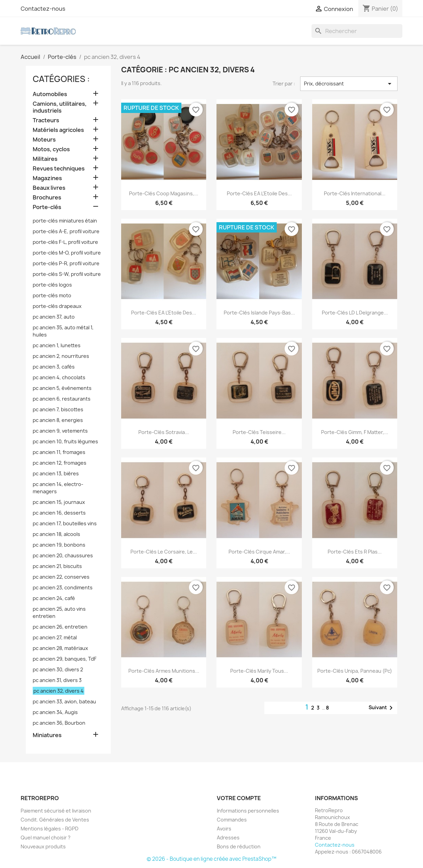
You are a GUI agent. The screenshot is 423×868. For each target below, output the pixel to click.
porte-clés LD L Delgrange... (355, 313)
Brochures (47, 198)
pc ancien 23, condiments (63, 587)
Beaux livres (49, 188)
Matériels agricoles (58, 130)
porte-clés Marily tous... (259, 671)
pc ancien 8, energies (58, 420)
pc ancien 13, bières (56, 473)
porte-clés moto (52, 295)
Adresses (228, 838)
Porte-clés (47, 207)
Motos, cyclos (51, 149)
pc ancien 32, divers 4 (59, 691)
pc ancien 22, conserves (61, 577)
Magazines (47, 178)
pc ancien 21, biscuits (57, 566)
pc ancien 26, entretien (60, 627)
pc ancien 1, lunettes (57, 345)
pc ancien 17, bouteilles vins (65, 523)
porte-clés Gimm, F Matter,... (355, 432)
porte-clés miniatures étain (65, 221)
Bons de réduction (239, 846)
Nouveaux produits (43, 846)
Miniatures (47, 735)
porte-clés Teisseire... (259, 432)
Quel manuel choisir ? (46, 838)
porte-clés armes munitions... (164, 671)
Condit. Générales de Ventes (55, 820)
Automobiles (50, 94)
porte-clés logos (52, 285)
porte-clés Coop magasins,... (164, 193)
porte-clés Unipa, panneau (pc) (355, 671)
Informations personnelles (248, 811)
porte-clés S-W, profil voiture (67, 274)
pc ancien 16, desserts (59, 513)
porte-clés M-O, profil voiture (67, 253)
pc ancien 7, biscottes (58, 409)
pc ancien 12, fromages (60, 463)
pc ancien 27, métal (55, 637)
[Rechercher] (357, 31)
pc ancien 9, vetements (60, 431)
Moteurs (44, 140)
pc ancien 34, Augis (55, 712)
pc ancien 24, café (54, 598)
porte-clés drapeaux (57, 306)
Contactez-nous (43, 9)
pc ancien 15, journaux (59, 502)
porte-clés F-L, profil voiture (65, 242)
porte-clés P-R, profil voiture (66, 263)
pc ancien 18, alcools (56, 534)
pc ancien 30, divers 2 (58, 669)
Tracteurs (46, 120)
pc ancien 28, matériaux (60, 648)
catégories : (61, 79)
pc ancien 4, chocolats (59, 377)
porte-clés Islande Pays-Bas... (259, 313)
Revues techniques (59, 169)
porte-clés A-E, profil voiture (66, 231)
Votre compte (239, 798)
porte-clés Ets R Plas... (355, 552)
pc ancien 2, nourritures (61, 356)
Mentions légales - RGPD (50, 829)
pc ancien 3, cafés (54, 367)
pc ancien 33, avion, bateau (64, 701)
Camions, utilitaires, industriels (60, 107)
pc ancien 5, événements (62, 388)
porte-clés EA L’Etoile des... (259, 193)
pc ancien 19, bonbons (59, 545)
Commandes (232, 820)
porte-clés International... (355, 193)
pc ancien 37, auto (54, 317)
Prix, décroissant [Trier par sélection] (349, 84)
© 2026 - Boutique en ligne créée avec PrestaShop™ (211, 859)
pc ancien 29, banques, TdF (65, 659)
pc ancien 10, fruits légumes (65, 441)
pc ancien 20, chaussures (63, 555)
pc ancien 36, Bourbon (59, 723)
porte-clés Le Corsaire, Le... (164, 552)
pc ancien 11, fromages (59, 452)
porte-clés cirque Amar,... (259, 552)
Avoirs (224, 829)
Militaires (45, 159)
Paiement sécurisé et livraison (56, 811)
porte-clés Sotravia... (164, 432)
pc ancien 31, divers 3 (57, 680)
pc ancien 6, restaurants (62, 399)
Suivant (382, 708)
